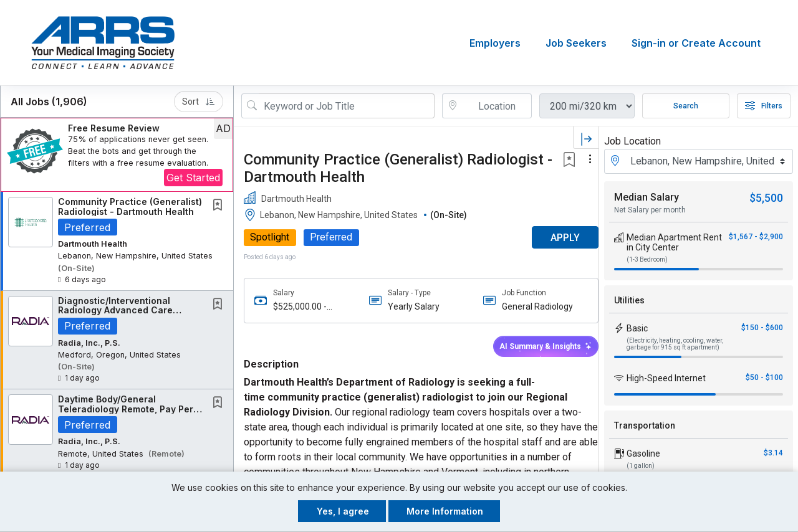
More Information (445, 511)
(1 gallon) (641, 466)
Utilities (629, 300)
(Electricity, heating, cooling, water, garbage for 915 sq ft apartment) (675, 344)
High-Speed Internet (666, 378)
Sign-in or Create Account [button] (696, 43)
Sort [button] (199, 102)
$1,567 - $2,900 (756, 237)
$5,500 (766, 198)
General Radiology (531, 306)
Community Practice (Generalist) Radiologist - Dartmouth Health (130, 206)
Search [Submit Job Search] (686, 106)
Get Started (193, 178)
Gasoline (643, 454)
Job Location (632, 141)
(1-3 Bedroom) (647, 259)
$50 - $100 (764, 378)
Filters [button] (764, 106)
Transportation (645, 425)
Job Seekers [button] (576, 43)
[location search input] (496, 106)
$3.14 (773, 453)
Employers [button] (495, 43)
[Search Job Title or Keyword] (347, 106)
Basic (637, 328)
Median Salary (647, 197)
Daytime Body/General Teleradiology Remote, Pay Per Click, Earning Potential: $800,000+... (126, 413)
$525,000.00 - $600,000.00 (300, 307)
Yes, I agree (343, 511)
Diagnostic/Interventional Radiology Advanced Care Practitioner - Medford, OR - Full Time (129, 315)
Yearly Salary (410, 306)
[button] (117, 155)
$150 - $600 (762, 328)
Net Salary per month (650, 210)
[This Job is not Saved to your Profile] (220, 206)
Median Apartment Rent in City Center (674, 242)
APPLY (555, 238)
